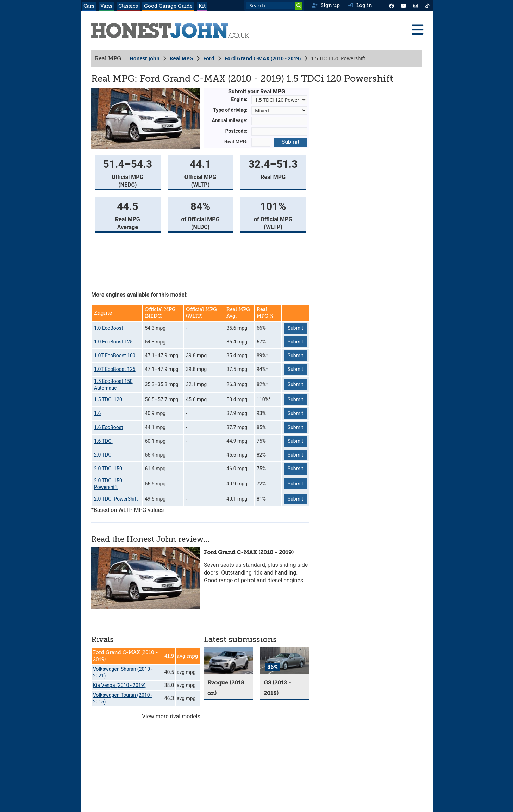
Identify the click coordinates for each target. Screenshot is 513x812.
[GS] (285, 661)
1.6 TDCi (103, 441)
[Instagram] (415, 5)
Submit (290, 142)
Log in (360, 5)
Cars (89, 6)
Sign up (326, 5)
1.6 (97, 413)
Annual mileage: (230, 120)
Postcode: (236, 131)
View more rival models (171, 716)
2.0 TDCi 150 (108, 469)
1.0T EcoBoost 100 (115, 355)
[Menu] (417, 30)
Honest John (145, 58)
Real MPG (181, 58)
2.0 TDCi (103, 455)
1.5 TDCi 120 (108, 399)
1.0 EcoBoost (109, 328)
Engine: (239, 99)
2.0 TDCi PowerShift (116, 499)
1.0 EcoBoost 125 (113, 342)
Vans (106, 6)
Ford (209, 58)
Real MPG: (236, 142)
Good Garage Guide (168, 6)
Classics (128, 6)
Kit (202, 6)
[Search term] (274, 5)
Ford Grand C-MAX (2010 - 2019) (262, 58)
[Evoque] (229, 661)
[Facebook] (392, 5)
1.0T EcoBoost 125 (115, 369)
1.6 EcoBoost (109, 427)
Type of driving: (230, 110)
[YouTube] (403, 5)
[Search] (299, 6)
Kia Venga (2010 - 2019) (119, 685)
